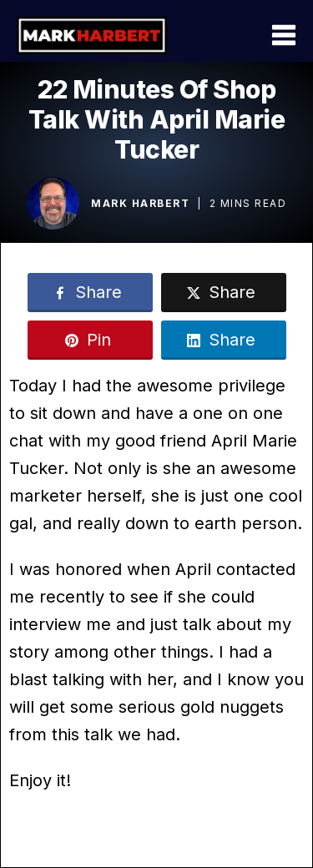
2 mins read (248, 203)
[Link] (90, 293)
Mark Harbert (140, 203)
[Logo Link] (92, 35)
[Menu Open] (247, 35)
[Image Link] (53, 203)
